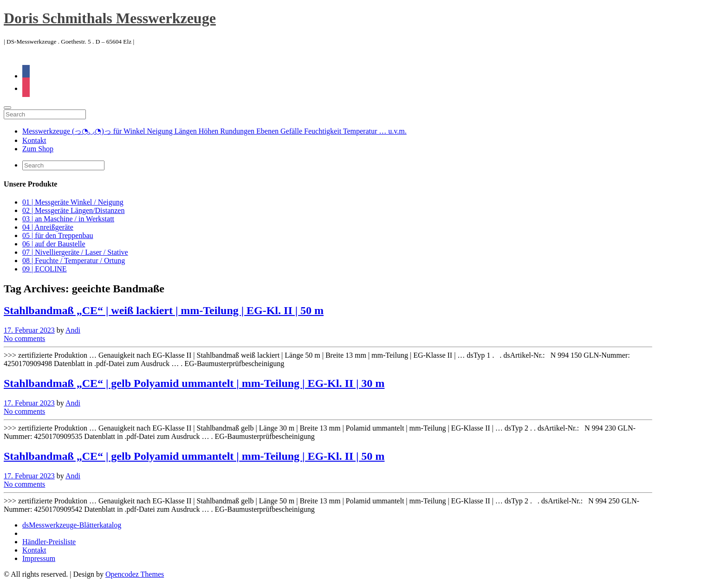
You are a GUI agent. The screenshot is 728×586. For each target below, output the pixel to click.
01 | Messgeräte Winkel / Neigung (73, 202)
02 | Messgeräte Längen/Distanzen (73, 210)
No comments (24, 338)
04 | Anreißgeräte (48, 227)
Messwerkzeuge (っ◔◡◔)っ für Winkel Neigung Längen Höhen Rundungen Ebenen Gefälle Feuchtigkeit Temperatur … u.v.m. (214, 131)
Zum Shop (38, 149)
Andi (73, 330)
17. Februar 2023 (29, 330)
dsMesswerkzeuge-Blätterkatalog (72, 525)
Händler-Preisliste (49, 542)
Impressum (39, 558)
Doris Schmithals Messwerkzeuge (110, 18)
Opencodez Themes (135, 574)
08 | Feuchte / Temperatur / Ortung (74, 261)
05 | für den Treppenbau (58, 235)
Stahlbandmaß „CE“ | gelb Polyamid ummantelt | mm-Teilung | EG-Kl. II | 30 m (194, 383)
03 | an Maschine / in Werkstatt (68, 219)
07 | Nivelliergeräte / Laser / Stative (75, 252)
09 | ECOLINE (45, 269)
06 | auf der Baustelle (54, 244)
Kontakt (34, 140)
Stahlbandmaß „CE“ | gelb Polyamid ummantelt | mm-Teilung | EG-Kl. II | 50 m (194, 456)
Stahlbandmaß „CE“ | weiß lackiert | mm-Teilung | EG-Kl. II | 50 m (164, 310)
